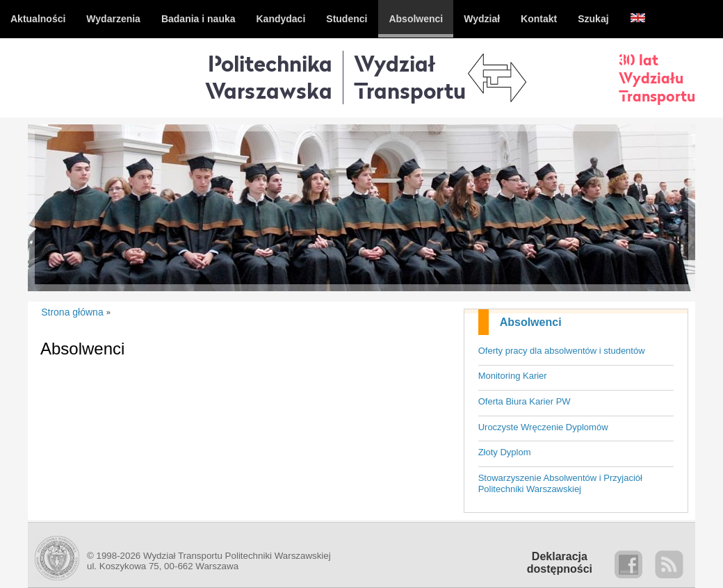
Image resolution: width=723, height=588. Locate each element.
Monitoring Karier (513, 376)
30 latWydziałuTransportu (657, 78)
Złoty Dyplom (505, 452)
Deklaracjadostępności (560, 563)
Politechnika (269, 77)
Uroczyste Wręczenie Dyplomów (543, 427)
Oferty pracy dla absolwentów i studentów (562, 351)
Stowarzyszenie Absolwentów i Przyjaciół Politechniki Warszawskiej (560, 484)
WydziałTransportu (410, 77)
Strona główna (72, 312)
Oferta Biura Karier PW (525, 401)
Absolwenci (531, 322)
